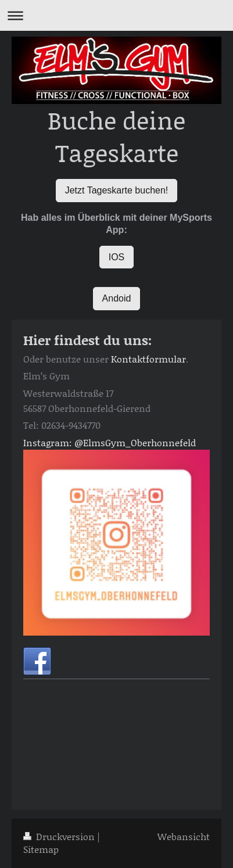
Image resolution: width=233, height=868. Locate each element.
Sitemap (41, 849)
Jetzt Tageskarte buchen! (117, 190)
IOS (117, 257)
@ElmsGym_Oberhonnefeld (135, 442)
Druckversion (60, 836)
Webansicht (184, 836)
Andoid (117, 298)
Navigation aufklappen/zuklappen (116, 15)
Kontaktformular (148, 359)
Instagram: (48, 442)
